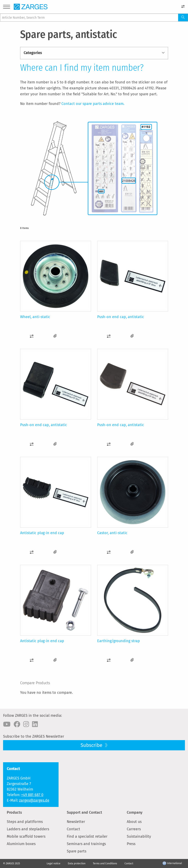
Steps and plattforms (25, 822)
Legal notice (54, 863)
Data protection (77, 863)
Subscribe (92, 745)
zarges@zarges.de (34, 800)
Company (135, 812)
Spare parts (77, 851)
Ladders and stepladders (28, 829)
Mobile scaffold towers (26, 836)
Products (14, 812)
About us (134, 822)
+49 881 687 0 (32, 795)
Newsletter (76, 822)
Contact (73, 829)
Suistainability (139, 836)
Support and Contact (84, 812)
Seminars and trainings (86, 844)
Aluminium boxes (21, 844)
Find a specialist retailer (87, 836)
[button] (32, 336)
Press (131, 844)
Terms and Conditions (105, 863)
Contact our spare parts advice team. (93, 104)
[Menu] (7, 7)
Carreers (134, 829)
